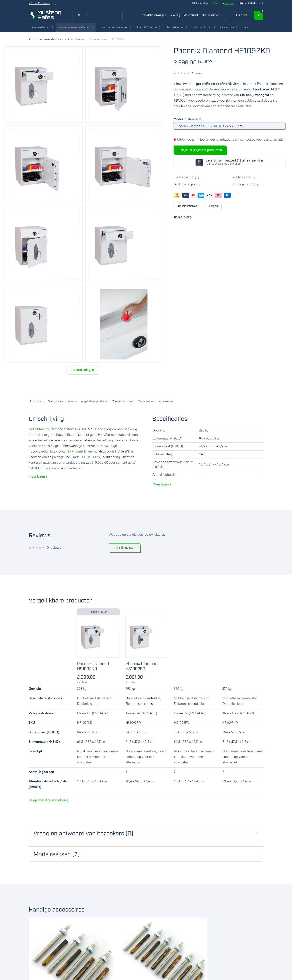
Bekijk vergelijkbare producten (200, 150)
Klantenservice (210, 15)
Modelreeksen (146, 401)
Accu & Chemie (147, 28)
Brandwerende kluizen (114, 28)
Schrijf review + (125, 548)
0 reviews (197, 74)
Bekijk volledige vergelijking (49, 800)
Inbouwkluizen (202, 28)
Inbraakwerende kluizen (74, 28)
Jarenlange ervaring (244, 184)
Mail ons (229, 4)
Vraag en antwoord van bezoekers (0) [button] (83, 834)
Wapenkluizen (41, 28)
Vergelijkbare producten (94, 401)
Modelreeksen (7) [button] (57, 855)
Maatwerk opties (186, 184)
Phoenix (43, 429)
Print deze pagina (187, 206)
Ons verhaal (191, 15)
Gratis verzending (186, 177)
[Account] (238, 15)
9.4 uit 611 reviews (39, 4)
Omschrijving (37, 401)
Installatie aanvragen (154, 15)
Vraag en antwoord (123, 401)
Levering (175, 15)
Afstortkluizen (76, 40)
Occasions (227, 28)
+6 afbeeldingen (83, 370)
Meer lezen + (38, 477)
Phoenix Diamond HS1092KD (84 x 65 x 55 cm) (210, 126)
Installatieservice (242, 177)
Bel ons (216, 4)
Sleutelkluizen (175, 28)
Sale (245, 28)
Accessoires (166, 401)
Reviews (72, 401)
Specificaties (56, 401)
